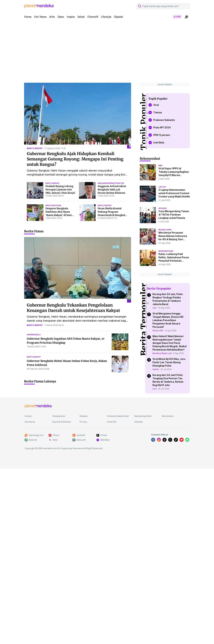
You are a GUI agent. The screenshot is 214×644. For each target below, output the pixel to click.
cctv (155, 308)
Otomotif (93, 17)
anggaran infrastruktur (111, 183)
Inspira (71, 17)
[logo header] (39, 6)
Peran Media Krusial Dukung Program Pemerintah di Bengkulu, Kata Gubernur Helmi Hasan (113, 215)
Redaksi (84, 416)
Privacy (83, 422)
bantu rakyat (35, 148)
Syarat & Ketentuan (62, 422)
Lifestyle (106, 17)
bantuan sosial (53, 205)
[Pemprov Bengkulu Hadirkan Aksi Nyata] (35, 213)
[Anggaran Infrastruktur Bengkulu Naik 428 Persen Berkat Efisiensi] (87, 190)
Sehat (81, 17)
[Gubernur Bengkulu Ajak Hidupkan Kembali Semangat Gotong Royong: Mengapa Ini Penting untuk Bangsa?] (78, 116)
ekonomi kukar (166, 251)
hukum (156, 369)
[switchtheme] (187, 17)
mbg (160, 165)
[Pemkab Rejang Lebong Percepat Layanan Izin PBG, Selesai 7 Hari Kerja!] (35, 190)
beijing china (165, 230)
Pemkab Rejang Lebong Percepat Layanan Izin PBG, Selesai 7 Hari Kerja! (60, 190)
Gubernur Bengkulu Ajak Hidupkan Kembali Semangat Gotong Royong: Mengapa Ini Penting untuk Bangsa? (75, 159)
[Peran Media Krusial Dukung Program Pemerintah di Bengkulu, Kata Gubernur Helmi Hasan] (87, 213)
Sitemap (139, 422)
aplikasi (163, 208)
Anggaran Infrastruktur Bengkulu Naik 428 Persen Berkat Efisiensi (112, 190)
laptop (162, 187)
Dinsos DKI (158, 331)
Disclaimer (30, 422)
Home (28, 17)
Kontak (28, 416)
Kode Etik (112, 422)
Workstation (168, 416)
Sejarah (119, 17)
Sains (61, 17)
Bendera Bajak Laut (162, 353)
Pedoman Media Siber (118, 416)
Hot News (40, 17)
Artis (52, 17)
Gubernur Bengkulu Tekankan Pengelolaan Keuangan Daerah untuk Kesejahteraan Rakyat (73, 308)
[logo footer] (38, 406)
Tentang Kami (59, 416)
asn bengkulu (34, 335)
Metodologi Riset (143, 416)
